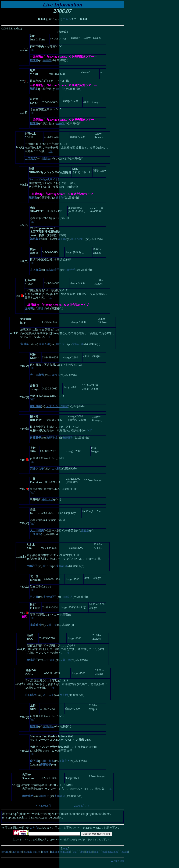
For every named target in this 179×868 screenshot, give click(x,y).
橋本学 (60, 198)
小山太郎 (54, 469)
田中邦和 (49, 761)
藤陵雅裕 (35, 625)
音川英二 (26, 344)
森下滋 (62, 239)
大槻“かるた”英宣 (57, 406)
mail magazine (110, 852)
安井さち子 (37, 469)
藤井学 (47, 60)
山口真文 (30, 158)
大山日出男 (37, 375)
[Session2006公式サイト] (44, 179)
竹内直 (34, 597)
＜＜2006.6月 (43, 806)
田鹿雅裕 (54, 375)
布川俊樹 (35, 406)
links (89, 852)
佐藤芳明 (70, 270)
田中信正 (62, 344)
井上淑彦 (35, 270)
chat (75, 852)
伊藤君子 (35, 438)
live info (17, 852)
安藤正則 (78, 344)
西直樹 (85, 530)
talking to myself (60, 852)
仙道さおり (78, 239)
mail (97, 852)
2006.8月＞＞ (82, 806)
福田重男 (44, 796)
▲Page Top (117, 861)
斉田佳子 (48, 695)
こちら (67, 19)
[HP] (33, 50)
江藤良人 (67, 597)
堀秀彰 (46, 158)
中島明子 (48, 499)
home (65, 849)
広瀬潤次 (49, 726)
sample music (32, 852)
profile (6, 852)
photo (45, 852)
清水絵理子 (52, 270)
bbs (82, 852)
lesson (124, 852)
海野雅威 (52, 438)
